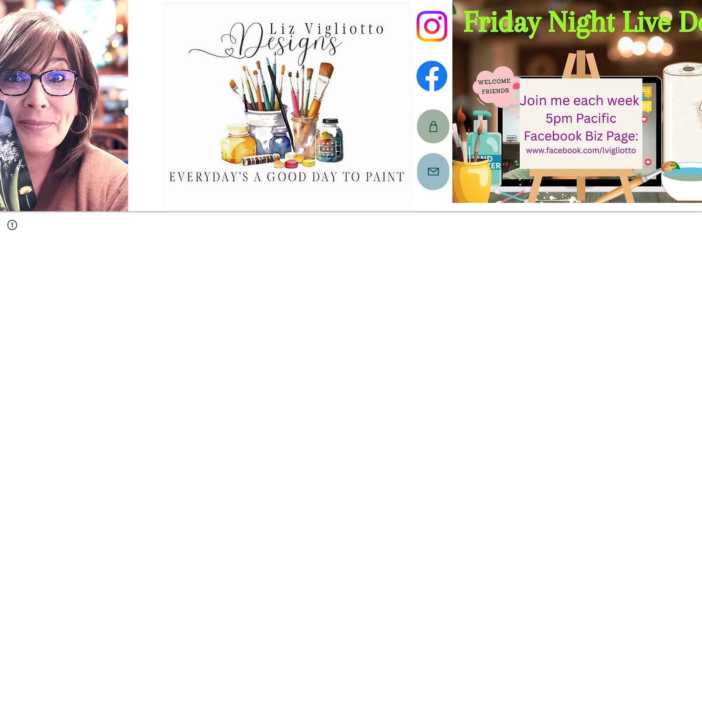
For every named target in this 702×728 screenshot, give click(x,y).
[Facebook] (432, 76)
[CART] (433, 126)
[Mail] (433, 172)
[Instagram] (432, 26)
